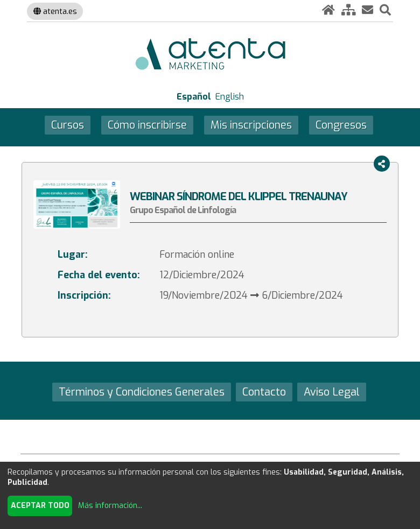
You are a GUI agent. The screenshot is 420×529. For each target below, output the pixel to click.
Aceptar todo (40, 506)
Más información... (110, 506)
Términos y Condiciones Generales (142, 392)
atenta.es (55, 11)
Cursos (68, 125)
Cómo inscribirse (147, 125)
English (230, 97)
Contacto (264, 392)
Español (194, 97)
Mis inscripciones (251, 125)
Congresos (341, 125)
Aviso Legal (332, 392)
